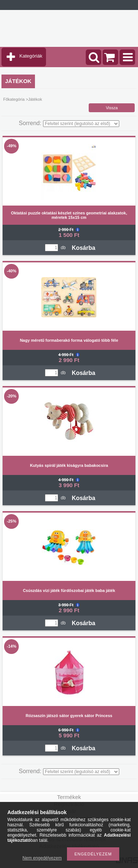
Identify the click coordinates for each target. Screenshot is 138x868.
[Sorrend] (81, 124)
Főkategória (14, 99)
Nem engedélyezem (42, 858)
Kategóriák (31, 56)
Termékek (69, 797)
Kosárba (84, 248)
